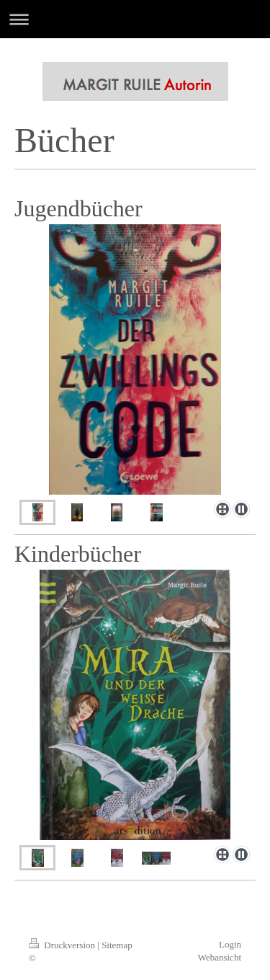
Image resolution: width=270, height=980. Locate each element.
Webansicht (220, 957)
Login (230, 944)
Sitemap (117, 945)
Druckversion (63, 945)
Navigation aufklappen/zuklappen (135, 19)
